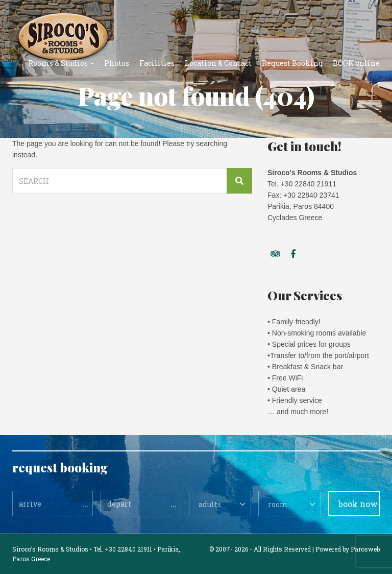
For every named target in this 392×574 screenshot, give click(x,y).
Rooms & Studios (58, 63)
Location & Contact (218, 63)
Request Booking (292, 63)
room (278, 504)
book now (358, 504)
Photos (117, 63)
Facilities (157, 63)
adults (210, 504)
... (85, 503)
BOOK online (356, 63)
